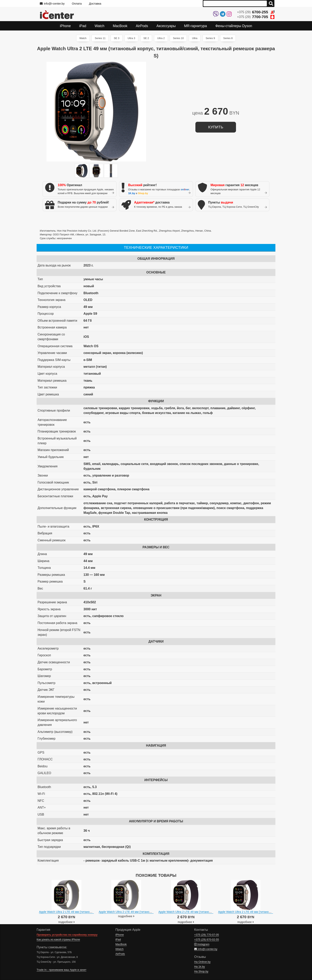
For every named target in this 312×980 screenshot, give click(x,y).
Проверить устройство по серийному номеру (67, 935)
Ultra (195, 38)
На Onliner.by (202, 962)
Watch (83, 38)
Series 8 (228, 38)
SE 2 (146, 38)
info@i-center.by (52, 4)
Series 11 (100, 38)
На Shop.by (201, 971)
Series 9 (210, 38)
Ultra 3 (131, 38)
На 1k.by (200, 967)
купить (216, 127)
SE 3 (117, 38)
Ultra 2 (161, 38)
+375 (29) (256, 12)
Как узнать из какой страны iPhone (58, 939)
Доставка (95, 4)
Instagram (202, 944)
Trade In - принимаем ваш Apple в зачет (61, 970)
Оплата (77, 4)
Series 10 (178, 38)
